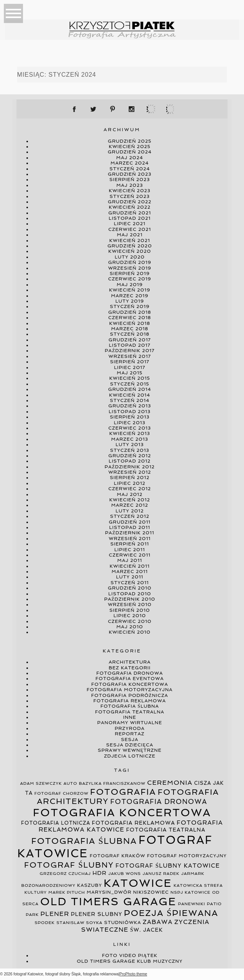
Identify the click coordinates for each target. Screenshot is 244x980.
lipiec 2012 (129, 483)
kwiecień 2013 (130, 433)
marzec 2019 (130, 296)
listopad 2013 (130, 412)
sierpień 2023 (130, 180)
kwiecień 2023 (130, 191)
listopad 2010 (130, 594)
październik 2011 (130, 533)
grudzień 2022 (130, 202)
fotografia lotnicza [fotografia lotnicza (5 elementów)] (56, 823)
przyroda (129, 728)
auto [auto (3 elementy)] (70, 783)
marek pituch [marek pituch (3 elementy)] (66, 892)
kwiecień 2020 (130, 251)
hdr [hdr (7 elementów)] (99, 873)
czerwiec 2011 (130, 555)
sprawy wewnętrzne (129, 750)
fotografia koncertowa (129, 684)
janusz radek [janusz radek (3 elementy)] (161, 874)
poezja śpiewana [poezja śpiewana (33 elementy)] (171, 913)
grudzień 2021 (130, 213)
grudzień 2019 (129, 262)
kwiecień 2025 (130, 147)
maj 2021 (130, 235)
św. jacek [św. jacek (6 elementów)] (147, 930)
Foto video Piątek (130, 955)
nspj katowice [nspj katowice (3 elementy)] (190, 892)
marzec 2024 (130, 163)
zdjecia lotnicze (129, 756)
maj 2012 (130, 494)
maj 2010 (130, 627)
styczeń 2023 (130, 196)
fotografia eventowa (129, 679)
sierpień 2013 (130, 417)
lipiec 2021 (129, 224)
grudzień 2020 (129, 246)
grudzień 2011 (130, 522)
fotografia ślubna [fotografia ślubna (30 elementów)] (84, 841)
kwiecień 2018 (130, 323)
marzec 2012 (130, 505)
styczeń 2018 (130, 334)
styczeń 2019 (130, 306)
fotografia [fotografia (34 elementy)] (123, 792)
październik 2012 (130, 467)
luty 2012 (130, 511)
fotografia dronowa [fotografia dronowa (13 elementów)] (159, 802)
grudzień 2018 (130, 312)
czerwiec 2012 (130, 489)
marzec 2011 (129, 572)
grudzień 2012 (130, 456)
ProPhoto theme (133, 974)
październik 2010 (130, 599)
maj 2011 (130, 560)
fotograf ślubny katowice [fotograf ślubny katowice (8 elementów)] (167, 866)
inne (130, 717)
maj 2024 (129, 158)
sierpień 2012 (130, 478)
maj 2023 (130, 185)
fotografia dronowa (130, 673)
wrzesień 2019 (130, 268)
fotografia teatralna (130, 712)
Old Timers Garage (106, 961)
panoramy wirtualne (130, 723)
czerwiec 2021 (130, 229)
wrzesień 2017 (130, 356)
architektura (130, 662)
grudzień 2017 (130, 340)
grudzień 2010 (130, 588)
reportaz (130, 734)
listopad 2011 (130, 527)
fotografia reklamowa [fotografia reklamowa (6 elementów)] (133, 823)
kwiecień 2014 (130, 395)
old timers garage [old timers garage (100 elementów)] (108, 902)
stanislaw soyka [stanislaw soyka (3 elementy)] (79, 923)
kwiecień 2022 (130, 207)
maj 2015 (130, 373)
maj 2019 (129, 285)
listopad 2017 (129, 345)
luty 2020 (129, 257)
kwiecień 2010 (130, 632)
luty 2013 (130, 445)
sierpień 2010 (130, 610)
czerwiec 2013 (130, 428)
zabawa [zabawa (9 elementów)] (158, 922)
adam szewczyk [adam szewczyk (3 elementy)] (41, 783)
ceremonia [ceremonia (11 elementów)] (170, 782)
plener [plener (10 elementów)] (55, 914)
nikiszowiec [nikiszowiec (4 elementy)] (151, 892)
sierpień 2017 (130, 362)
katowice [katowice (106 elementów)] (138, 883)
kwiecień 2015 (130, 378)
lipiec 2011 (130, 550)
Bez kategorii (130, 668)
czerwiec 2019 (129, 279)
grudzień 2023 (130, 174)
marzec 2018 (130, 329)
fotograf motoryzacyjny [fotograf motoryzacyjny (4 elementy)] (187, 856)
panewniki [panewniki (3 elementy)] (192, 904)
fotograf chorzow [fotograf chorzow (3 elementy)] (61, 793)
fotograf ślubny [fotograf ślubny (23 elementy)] (69, 865)
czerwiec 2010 (130, 621)
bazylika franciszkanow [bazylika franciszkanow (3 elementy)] (112, 783)
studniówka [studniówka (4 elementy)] (123, 922)
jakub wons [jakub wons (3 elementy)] (125, 874)
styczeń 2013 (130, 450)
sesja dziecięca (130, 745)
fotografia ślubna (130, 706)
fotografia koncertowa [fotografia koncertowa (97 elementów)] (122, 813)
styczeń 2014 (130, 400)
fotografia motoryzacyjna (129, 690)
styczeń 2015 (130, 384)
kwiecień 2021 (130, 240)
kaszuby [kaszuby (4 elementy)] (89, 885)
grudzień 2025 (130, 141)
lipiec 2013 (129, 423)
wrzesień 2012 (130, 472)
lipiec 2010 (130, 616)
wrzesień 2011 (130, 539)
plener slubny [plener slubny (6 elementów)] (97, 914)
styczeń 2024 (130, 169)
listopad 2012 (130, 461)
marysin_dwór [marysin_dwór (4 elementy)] (109, 892)
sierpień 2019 (129, 273)
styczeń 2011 (129, 583)
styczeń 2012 (129, 516)
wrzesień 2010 (129, 604)
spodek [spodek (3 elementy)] (45, 923)
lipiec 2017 (130, 367)
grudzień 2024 (130, 152)
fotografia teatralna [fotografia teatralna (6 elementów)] (166, 830)
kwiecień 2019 (130, 290)
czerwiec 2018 (130, 318)
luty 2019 (130, 301)
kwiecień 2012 (130, 500)
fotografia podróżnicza (130, 695)
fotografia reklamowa (130, 701)
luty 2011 (130, 577)
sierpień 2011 (130, 544)
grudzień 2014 (129, 389)
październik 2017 (130, 351)
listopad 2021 (130, 218)
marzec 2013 (130, 439)
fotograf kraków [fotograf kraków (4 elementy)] (117, 856)
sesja (130, 740)
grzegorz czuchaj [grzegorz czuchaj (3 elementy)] (66, 874)
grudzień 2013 (130, 406)
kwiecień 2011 (129, 566)
